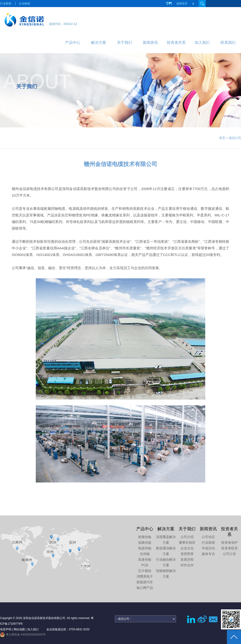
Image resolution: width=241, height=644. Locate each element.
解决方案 (99, 43)
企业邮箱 (24, 4)
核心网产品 (145, 588)
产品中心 (73, 43)
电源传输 (145, 548)
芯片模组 (145, 571)
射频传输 (145, 537)
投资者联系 (229, 548)
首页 (222, 138)
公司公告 (229, 554)
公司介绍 (187, 537)
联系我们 (228, 43)
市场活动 (208, 548)
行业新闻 (6, 4)
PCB (145, 565)
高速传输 (145, 559)
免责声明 (6, 629)
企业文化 (187, 548)
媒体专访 (208, 554)
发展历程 (187, 559)
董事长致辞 (187, 543)
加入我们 (202, 43)
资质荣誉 (187, 554)
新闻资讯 (150, 43)
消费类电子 (145, 576)
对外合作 (187, 565)
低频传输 (145, 543)
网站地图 (19, 629)
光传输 (145, 554)
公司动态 (208, 537)
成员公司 (235, 138)
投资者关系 (176, 43)
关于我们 (125, 43)
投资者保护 (229, 543)
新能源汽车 (145, 582)
